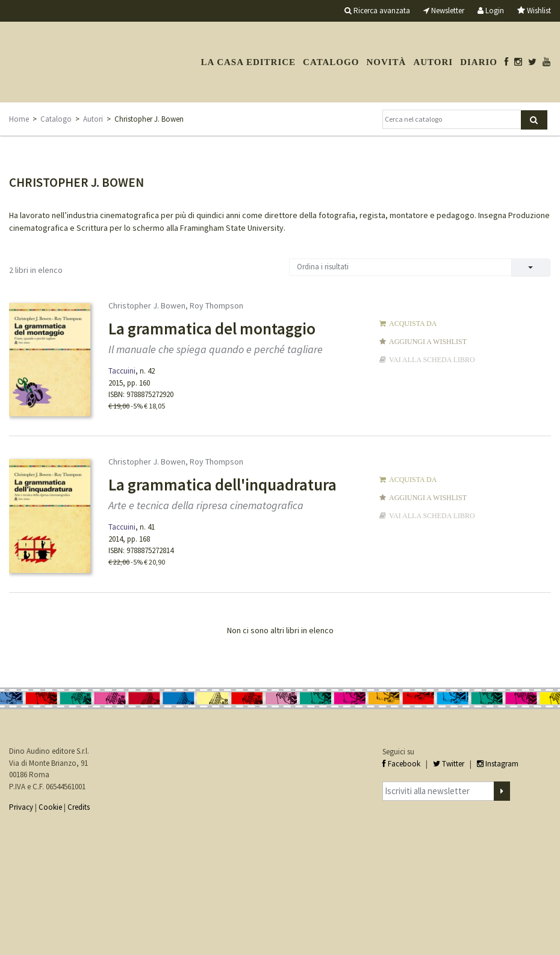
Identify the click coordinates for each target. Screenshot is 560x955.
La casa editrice (248, 62)
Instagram (498, 764)
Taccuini (122, 371)
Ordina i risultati (323, 267)
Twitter (449, 764)
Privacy (21, 807)
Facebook (401, 764)
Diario (479, 62)
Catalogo (331, 62)
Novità (386, 62)
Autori (433, 62)
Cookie (50, 807)
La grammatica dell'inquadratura (222, 484)
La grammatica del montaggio (212, 328)
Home (19, 119)
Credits (79, 807)
